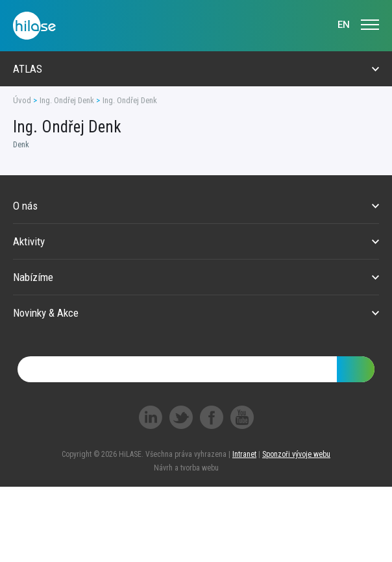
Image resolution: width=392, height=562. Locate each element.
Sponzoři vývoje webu (296, 454)
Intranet (244, 454)
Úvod (22, 100)
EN (344, 25)
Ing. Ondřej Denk (67, 100)
